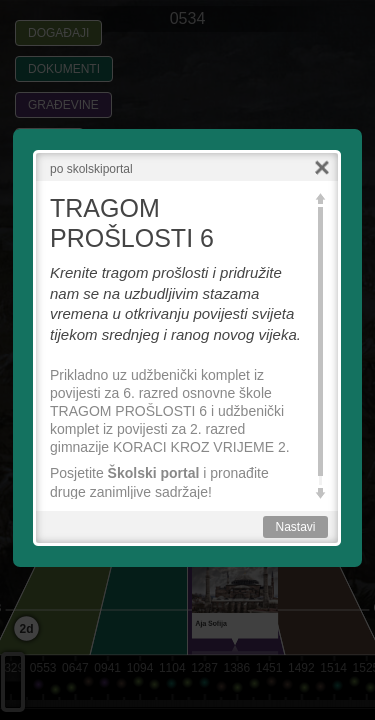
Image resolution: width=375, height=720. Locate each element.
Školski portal (154, 473)
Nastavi (295, 527)
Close (322, 168)
